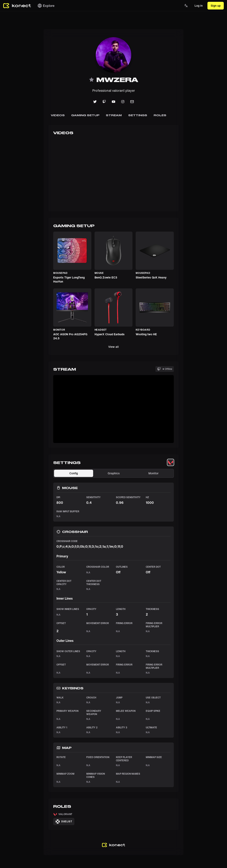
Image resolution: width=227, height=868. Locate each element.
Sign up (216, 6)
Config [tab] (74, 473)
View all (113, 347)
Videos (58, 115)
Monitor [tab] (153, 473)
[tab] (171, 462)
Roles (160, 115)
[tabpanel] (113, 628)
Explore (46, 6)
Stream (114, 115)
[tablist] (171, 462)
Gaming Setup (85, 115)
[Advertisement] (16, 90)
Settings (138, 115)
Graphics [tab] (114, 473)
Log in (199, 6)
